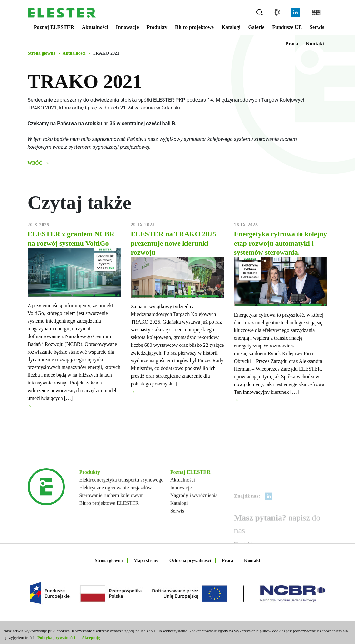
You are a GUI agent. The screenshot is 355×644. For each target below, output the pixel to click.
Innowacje (127, 27)
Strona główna (109, 560)
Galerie (256, 27)
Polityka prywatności (56, 637)
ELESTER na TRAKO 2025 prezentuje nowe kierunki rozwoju (173, 245)
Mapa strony (146, 560)
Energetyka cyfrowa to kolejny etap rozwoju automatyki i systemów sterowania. (280, 245)
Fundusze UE (287, 27)
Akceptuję (91, 637)
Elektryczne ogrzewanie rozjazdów (116, 510)
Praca (292, 44)
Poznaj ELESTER (54, 27)
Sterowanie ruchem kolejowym (112, 517)
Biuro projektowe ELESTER (109, 525)
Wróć (36, 163)
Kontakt (315, 44)
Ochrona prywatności (190, 560)
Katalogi (231, 27)
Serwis (317, 27)
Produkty (157, 27)
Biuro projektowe (194, 27)
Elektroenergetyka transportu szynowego (122, 502)
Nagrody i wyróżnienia (194, 517)
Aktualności (95, 27)
